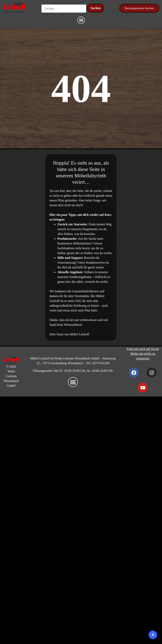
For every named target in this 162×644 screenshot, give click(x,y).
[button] (81, 20)
